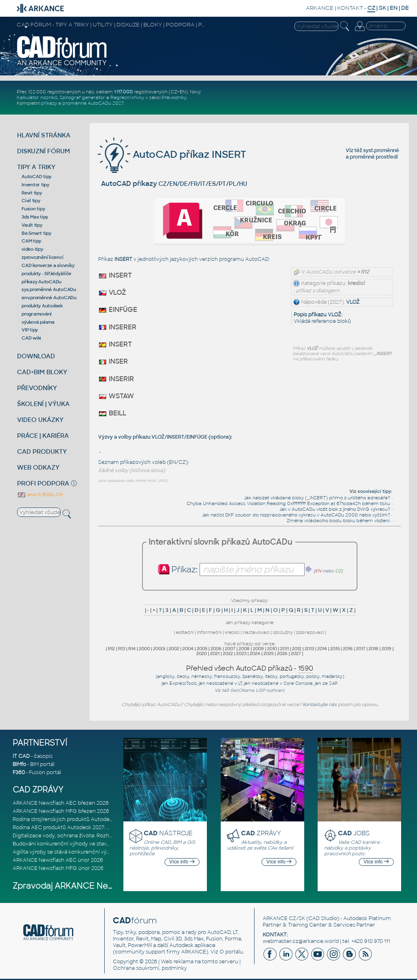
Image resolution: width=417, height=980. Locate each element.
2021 (215, 653)
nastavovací (256, 632)
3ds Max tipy (35, 217)
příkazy (49, 103)
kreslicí (232, 632)
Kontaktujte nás (320, 704)
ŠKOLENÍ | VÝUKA (43, 404)
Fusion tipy (33, 209)
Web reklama (177, 962)
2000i (159, 649)
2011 (284, 649)
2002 (174, 649)
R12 (111, 649)
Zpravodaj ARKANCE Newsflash (75, 886)
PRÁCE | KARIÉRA (43, 436)
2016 (348, 649)
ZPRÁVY (261, 833)
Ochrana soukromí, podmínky (150, 968)
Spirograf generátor (82, 97)
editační (185, 632)
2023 (241, 653)
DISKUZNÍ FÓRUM (44, 151)
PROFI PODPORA (43, 483)
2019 (386, 649)
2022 (228, 653)
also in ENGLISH (40, 494)
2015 (335, 649)
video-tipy (32, 249)
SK (382, 8)
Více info (182, 862)
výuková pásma (38, 322)
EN (394, 8)
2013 (309, 649)
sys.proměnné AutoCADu (49, 289)
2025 (269, 653)
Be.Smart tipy (36, 233)
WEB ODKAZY (38, 467)
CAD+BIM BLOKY (42, 372)
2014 (322, 649)
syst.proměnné (381, 150)
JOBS (354, 833)
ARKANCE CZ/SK (284, 918)
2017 (361, 649)
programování (37, 314)
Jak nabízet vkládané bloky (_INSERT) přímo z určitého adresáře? (317, 498)
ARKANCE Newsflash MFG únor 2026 (58, 868)
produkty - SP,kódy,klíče (46, 274)
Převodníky (174, 97)
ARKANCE (320, 8)
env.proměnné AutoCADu (49, 298)
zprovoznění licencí (42, 257)
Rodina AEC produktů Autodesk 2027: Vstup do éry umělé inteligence (99, 828)
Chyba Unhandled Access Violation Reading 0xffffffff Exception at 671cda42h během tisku (288, 503)
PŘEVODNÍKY (37, 388)
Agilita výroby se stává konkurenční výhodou (68, 852)
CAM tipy (31, 241)
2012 (297, 649)
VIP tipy (30, 330)
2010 (272, 649)
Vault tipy (32, 225)
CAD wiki (31, 338)
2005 (202, 649)
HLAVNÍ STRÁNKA (44, 135)
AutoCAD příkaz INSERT (172, 154)
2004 (188, 649)
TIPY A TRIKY (36, 167)
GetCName (242, 690)
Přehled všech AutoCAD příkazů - (250, 669)
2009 (258, 649)
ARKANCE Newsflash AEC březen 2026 (61, 803)
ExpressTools (183, 683)
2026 (282, 653)
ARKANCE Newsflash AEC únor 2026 (58, 860)
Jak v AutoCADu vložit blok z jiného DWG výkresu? (335, 509)
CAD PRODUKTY (42, 451)
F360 (19, 773)
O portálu (231, 952)
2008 (244, 649)
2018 (373, 649)
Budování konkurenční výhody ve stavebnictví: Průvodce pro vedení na (101, 844)
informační (209, 632)
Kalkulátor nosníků (37, 97)
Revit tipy (32, 193)
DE (405, 8)
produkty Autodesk (42, 306)
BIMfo (19, 764)
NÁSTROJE (168, 833)
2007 (230, 649)
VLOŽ (353, 302)
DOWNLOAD (36, 356)
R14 (132, 649)
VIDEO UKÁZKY (40, 420)
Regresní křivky (127, 97)
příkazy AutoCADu (42, 282)
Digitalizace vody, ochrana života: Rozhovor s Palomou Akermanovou (99, 836)
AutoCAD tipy (36, 177)
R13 (122, 649)
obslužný (283, 632)
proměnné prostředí (374, 157)
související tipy (374, 491)
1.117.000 (123, 92)
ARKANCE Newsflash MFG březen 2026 (61, 811)
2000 (144, 649)
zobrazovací (310, 632)
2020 (202, 653)
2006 (216, 649)
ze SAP (330, 683)
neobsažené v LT (224, 683)
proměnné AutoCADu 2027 (93, 103)
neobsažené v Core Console (282, 683)
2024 (255, 653)
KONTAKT (350, 8)
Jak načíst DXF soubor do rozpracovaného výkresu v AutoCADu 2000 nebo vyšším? (296, 515)
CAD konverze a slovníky (48, 265)
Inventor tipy (35, 185)
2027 (296, 653)
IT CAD (21, 756)
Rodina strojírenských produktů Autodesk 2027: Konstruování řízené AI (99, 819)
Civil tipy (31, 201)
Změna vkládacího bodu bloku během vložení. (338, 521)
